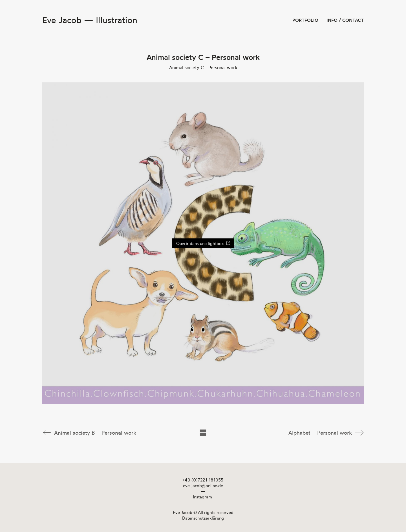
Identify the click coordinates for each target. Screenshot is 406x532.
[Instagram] (202, 497)
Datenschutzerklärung (203, 518)
